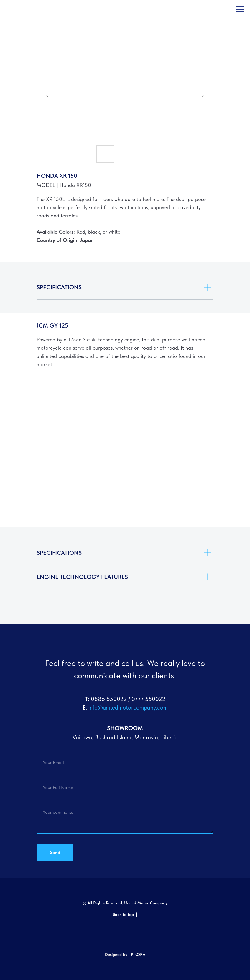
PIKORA (138, 954)
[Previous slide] (47, 95)
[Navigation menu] (240, 9)
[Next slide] (203, 95)
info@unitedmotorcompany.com (128, 707)
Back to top (125, 915)
